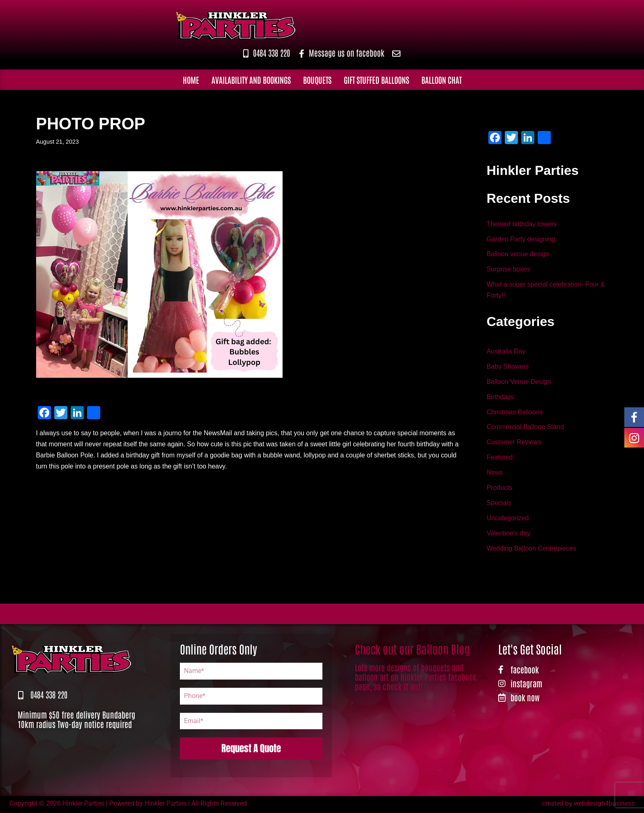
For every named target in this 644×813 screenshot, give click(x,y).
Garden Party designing (521, 239)
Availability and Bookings (251, 79)
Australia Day (506, 352)
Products (500, 489)
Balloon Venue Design (519, 382)
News (495, 474)
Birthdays (500, 398)
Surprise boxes (509, 270)
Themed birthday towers (522, 224)
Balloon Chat (442, 79)
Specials (499, 504)
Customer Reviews (514, 444)
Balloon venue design (518, 254)
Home (191, 79)
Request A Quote (251, 750)
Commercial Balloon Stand (526, 428)
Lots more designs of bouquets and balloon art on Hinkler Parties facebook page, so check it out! (416, 678)
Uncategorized (508, 520)
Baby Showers (508, 367)
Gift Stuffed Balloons (376, 79)
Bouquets (317, 79)
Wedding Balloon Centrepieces (532, 550)
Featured (500, 459)
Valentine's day (509, 535)
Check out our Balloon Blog (412, 650)
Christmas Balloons (515, 413)
